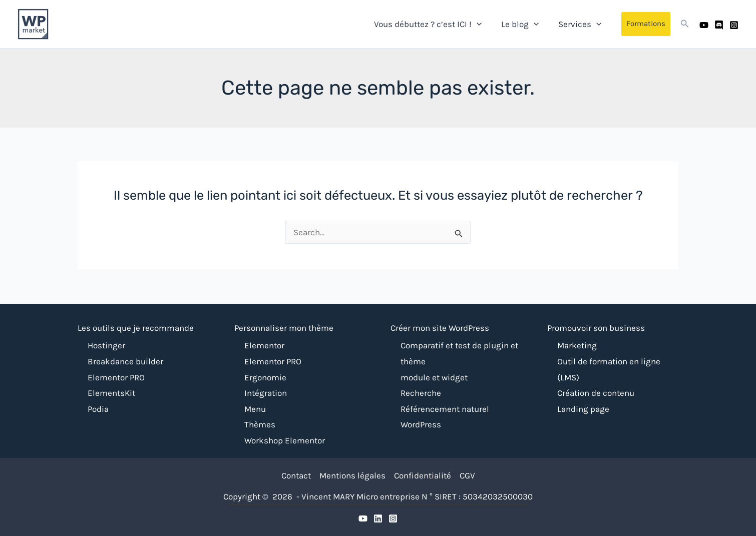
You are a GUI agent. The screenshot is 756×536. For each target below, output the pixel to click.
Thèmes (260, 424)
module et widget (434, 377)
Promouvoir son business (596, 328)
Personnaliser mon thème (284, 328)
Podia (98, 409)
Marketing (577, 345)
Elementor (264, 345)
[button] (646, 24)
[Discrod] (378, 518)
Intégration (266, 393)
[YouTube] (363, 518)
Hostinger (106, 345)
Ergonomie (265, 377)
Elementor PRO (116, 377)
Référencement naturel (445, 409)
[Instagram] (734, 25)
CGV (467, 475)
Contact (296, 475)
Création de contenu (596, 393)
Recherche (421, 393)
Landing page (583, 409)
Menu (255, 409)
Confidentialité (423, 475)
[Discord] (719, 25)
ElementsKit (111, 393)
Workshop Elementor (285, 440)
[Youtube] (704, 25)
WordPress (421, 424)
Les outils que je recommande (136, 328)
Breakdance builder (125, 361)
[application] (483, 24)
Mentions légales (352, 475)
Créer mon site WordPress (440, 328)
